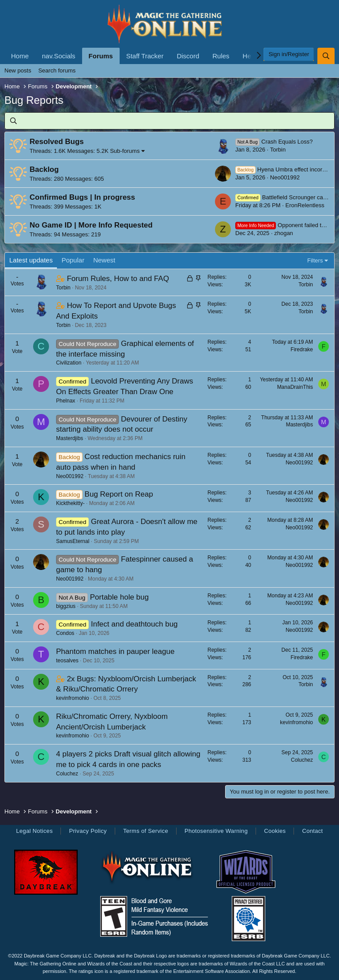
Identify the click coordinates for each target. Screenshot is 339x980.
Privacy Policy (88, 831)
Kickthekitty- (70, 503)
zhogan (284, 233)
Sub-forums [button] (125, 151)
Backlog (44, 169)
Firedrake (302, 349)
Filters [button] (315, 260)
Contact (312, 831)
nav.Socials (59, 56)
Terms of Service (146, 831)
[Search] (326, 56)
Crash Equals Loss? (274, 142)
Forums (101, 56)
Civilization (69, 363)
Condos (65, 633)
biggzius (66, 606)
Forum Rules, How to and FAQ (118, 279)
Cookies (275, 831)
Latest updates (31, 260)
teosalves (67, 661)
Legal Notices (34, 831)
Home (20, 56)
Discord (188, 56)
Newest (104, 260)
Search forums (57, 70)
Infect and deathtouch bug (134, 624)
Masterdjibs (70, 438)
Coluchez (67, 774)
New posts (18, 70)
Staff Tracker (145, 56)
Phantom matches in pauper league (115, 651)
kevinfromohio (73, 698)
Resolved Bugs (57, 142)
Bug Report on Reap (119, 494)
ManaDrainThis (295, 387)
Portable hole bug (119, 597)
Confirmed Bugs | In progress (82, 197)
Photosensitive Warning (216, 831)
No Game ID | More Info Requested (91, 225)
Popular (73, 260)
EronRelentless (305, 205)
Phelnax (66, 401)
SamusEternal (73, 541)
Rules (221, 56)
